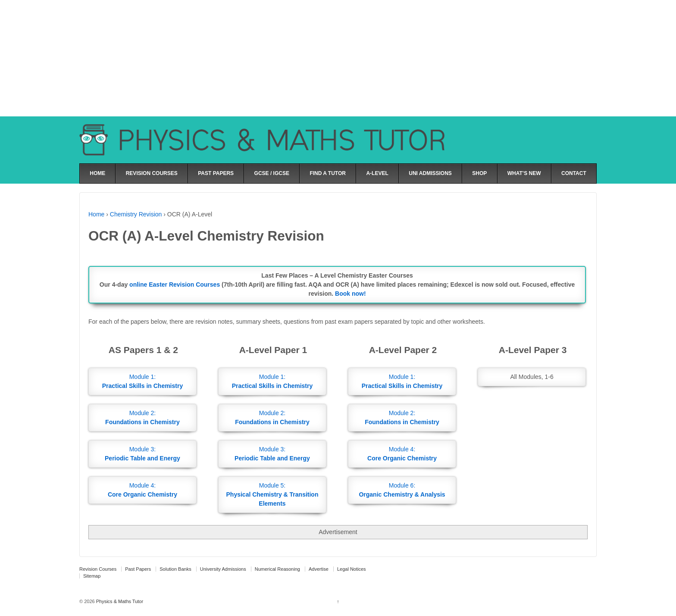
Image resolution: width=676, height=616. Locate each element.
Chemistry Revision (136, 214)
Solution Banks (175, 569)
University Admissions (223, 569)
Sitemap (92, 576)
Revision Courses (98, 569)
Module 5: (272, 494)
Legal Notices (352, 569)
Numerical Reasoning (277, 569)
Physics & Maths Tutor (119, 601)
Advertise (319, 569)
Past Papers (138, 569)
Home (96, 214)
